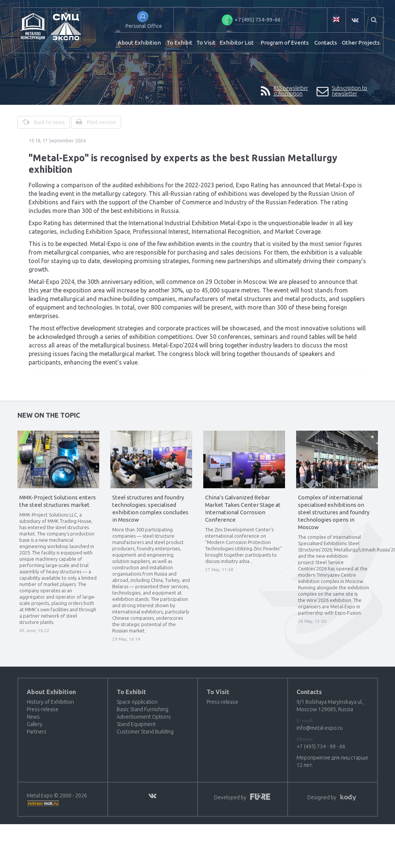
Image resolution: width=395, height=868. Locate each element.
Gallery (35, 724)
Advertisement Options (144, 717)
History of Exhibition (50, 702)
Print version (96, 122)
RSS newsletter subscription (285, 91)
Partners (37, 732)
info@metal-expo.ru (320, 728)
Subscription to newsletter (342, 91)
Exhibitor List (237, 43)
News (33, 717)
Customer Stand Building (145, 732)
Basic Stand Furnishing (143, 709)
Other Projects (361, 43)
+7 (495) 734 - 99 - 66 (321, 746)
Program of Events (285, 43)
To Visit (206, 43)
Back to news (44, 122)
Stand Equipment (136, 724)
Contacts (326, 43)
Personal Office (144, 26)
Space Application (137, 702)
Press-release (43, 709)
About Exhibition (139, 43)
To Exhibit (179, 43)
